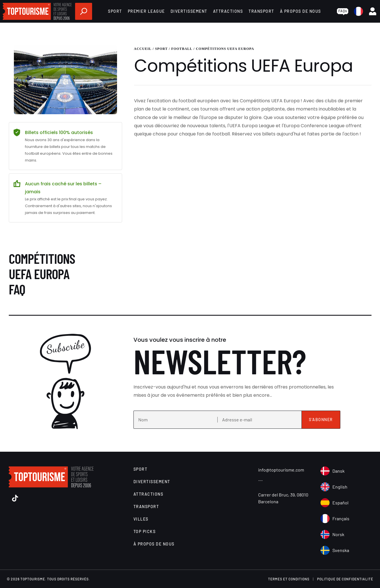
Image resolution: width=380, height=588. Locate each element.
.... (260, 479)
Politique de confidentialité (345, 579)
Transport (261, 11)
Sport (115, 11)
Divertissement (189, 11)
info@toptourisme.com (281, 470)
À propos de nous (301, 11)
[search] (84, 11)
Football (182, 49)
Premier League (146, 11)
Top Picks (145, 531)
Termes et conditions (289, 579)
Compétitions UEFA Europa (225, 49)
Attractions (228, 11)
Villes (141, 519)
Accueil (143, 49)
